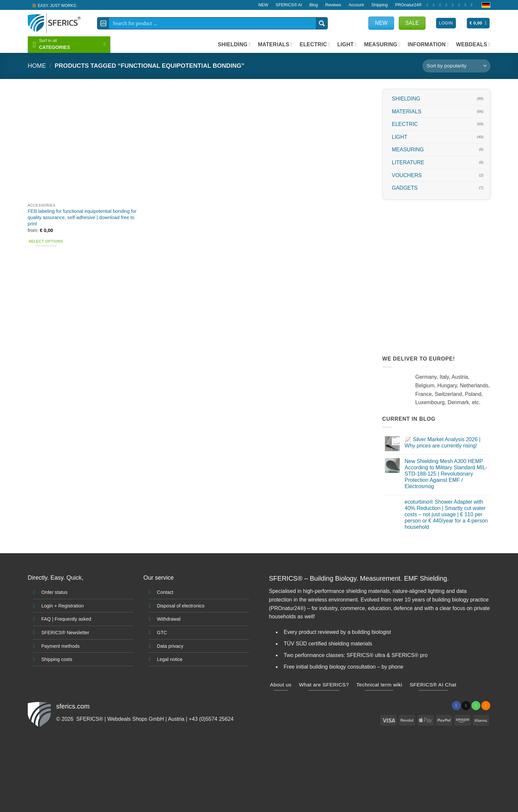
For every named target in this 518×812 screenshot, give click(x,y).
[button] (478, 23)
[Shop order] (456, 66)
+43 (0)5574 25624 (211, 719)
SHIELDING (234, 44)
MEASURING (382, 44)
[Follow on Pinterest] (460, 5)
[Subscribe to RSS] (466, 5)
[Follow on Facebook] (428, 5)
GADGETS (405, 188)
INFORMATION (428, 44)
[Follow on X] (441, 5)
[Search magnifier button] (322, 23)
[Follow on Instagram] (435, 5)
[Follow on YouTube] (473, 5)
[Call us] (454, 5)
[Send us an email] (448, 5)
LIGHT (347, 44)
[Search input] (213, 23)
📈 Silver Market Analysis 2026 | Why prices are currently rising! (442, 443)
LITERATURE (408, 162)
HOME (37, 66)
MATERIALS (275, 44)
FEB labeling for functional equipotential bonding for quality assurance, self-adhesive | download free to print (82, 217)
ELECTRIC (315, 44)
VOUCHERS (407, 175)
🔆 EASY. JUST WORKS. (54, 5)
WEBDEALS (473, 44)
